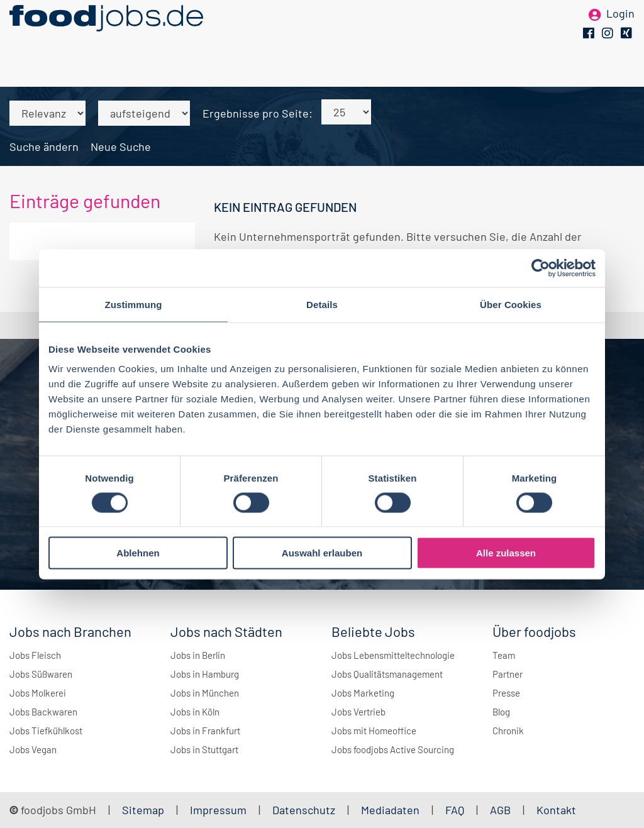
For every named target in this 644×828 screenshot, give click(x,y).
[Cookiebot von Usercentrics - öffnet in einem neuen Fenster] (541, 268)
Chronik (508, 731)
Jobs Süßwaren (41, 674)
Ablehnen (138, 553)
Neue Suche (121, 146)
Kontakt (556, 810)
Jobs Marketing (363, 693)
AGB (502, 810)
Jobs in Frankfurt (205, 731)
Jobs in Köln (195, 712)
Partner (508, 674)
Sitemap (143, 810)
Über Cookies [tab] (511, 304)
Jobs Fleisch (35, 655)
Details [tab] (322, 304)
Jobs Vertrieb (358, 712)
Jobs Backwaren (43, 712)
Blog (501, 712)
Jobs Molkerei (38, 693)
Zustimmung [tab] (134, 304)
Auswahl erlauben (322, 553)
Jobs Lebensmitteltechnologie (393, 655)
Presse (506, 693)
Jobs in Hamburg (205, 674)
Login (620, 30)
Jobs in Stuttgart (204, 749)
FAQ (455, 810)
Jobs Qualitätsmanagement (387, 674)
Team (504, 655)
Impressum (218, 810)
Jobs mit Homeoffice (374, 731)
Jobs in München (205, 693)
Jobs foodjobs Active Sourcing (393, 749)
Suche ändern (44, 146)
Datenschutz (305, 810)
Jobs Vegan (33, 749)
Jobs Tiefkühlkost (46, 731)
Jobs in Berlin (198, 655)
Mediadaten (390, 810)
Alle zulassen (506, 553)
